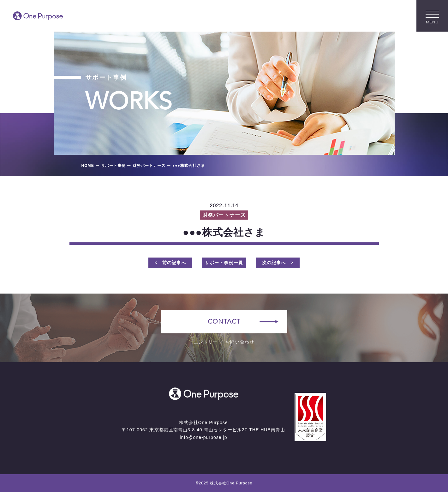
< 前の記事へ (170, 263)
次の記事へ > (278, 263)
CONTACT (224, 322)
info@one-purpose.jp (203, 437)
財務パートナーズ (224, 215)
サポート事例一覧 (224, 263)
